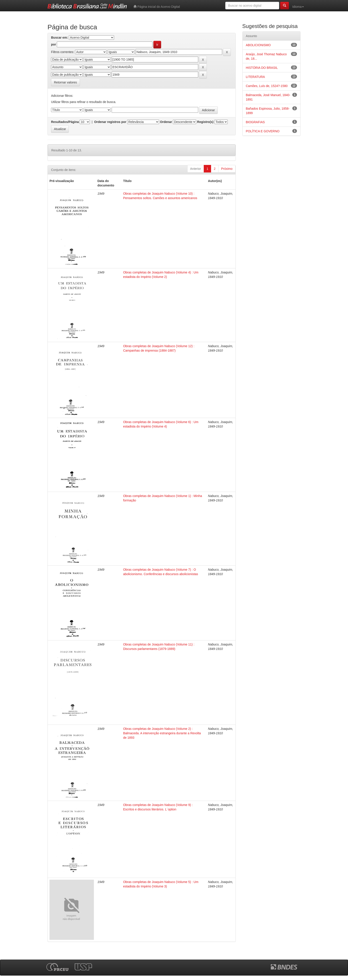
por (54, 44)
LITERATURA (255, 77)
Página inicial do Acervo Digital (157, 7)
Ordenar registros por (110, 122)
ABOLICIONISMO (258, 45)
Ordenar (166, 122)
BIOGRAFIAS (255, 122)
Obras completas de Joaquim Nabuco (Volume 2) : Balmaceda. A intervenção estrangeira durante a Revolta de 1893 (162, 733)
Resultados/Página (65, 122)
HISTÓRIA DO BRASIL (262, 68)
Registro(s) (205, 122)
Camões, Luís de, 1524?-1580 (267, 86)
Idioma (298, 7)
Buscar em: (59, 38)
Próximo (227, 169)
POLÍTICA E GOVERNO (263, 131)
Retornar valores (65, 82)
